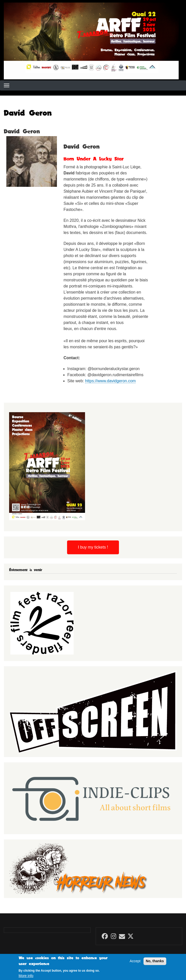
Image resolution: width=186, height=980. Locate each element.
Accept (135, 962)
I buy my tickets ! (93, 547)
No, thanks (155, 962)
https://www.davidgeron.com (110, 381)
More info (26, 976)
